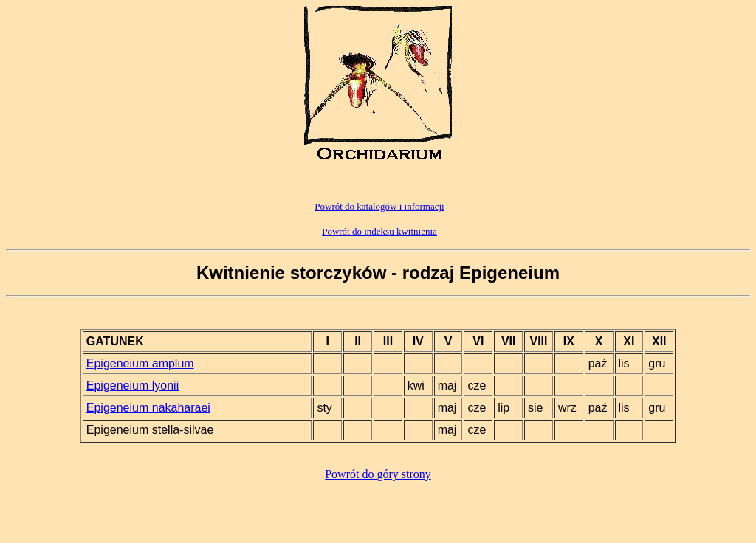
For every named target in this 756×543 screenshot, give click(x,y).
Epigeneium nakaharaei (148, 408)
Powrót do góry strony (378, 474)
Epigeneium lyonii (133, 385)
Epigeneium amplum (140, 363)
